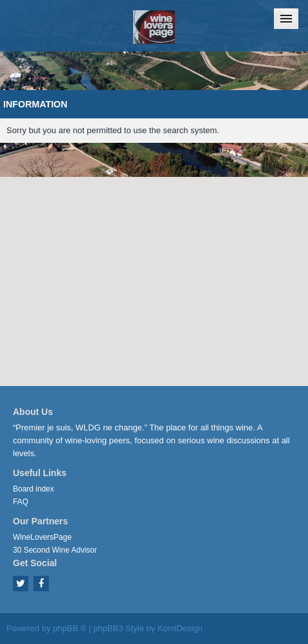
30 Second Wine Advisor (55, 550)
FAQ (21, 502)
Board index (33, 489)
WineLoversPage (42, 537)
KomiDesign (180, 628)
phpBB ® (69, 628)
